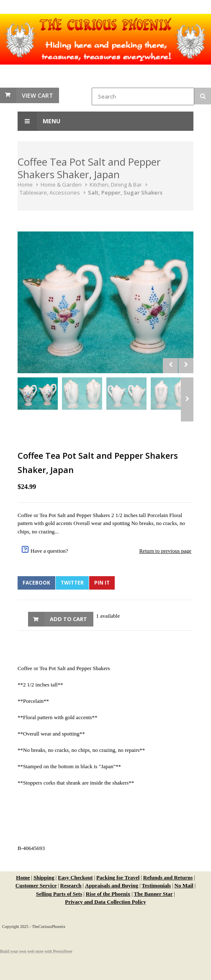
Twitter (72, 583)
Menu (39, 121)
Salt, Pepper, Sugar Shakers (125, 192)
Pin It (102, 583)
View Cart (37, 95)
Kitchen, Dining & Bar (116, 185)
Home (25, 185)
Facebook (36, 583)
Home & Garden (61, 185)
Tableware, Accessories (50, 192)
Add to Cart (68, 619)
